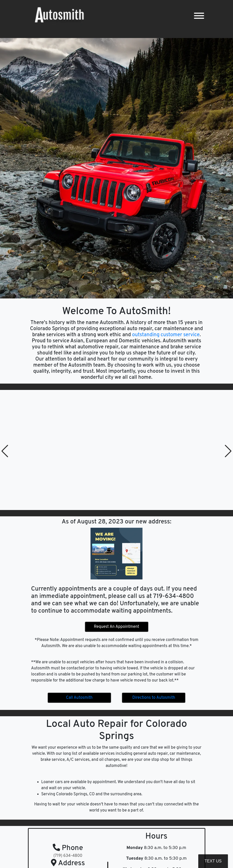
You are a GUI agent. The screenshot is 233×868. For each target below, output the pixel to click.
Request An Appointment (116, 627)
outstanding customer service (165, 335)
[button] (5, 451)
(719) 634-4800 (68, 856)
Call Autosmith (79, 698)
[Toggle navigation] (199, 16)
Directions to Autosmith (154, 698)
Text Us (213, 861)
